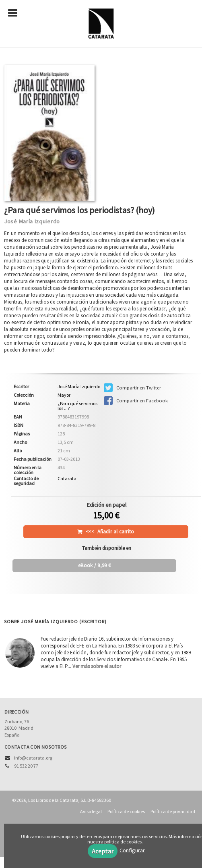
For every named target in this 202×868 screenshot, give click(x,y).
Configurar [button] (132, 850)
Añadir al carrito (110, 532)
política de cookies (123, 842)
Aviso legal (91, 811)
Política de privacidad (173, 811)
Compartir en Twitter (132, 388)
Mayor (64, 395)
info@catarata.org (33, 758)
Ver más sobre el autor (97, 666)
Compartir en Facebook (136, 401)
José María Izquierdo (32, 221)
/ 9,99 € (94, 565)
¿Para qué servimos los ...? (77, 406)
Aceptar (103, 851)
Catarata (67, 478)
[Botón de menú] (16, 13)
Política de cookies (126, 811)
